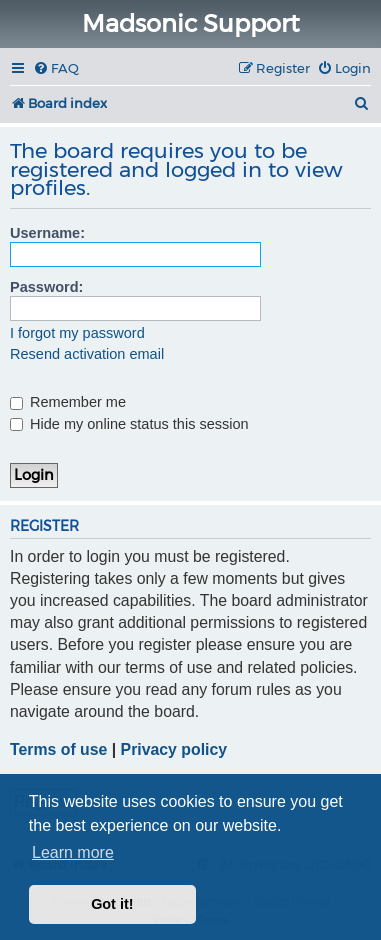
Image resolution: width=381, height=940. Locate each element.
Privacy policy (174, 749)
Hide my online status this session (129, 424)
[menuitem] (56, 68)
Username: (47, 233)
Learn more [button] (73, 852)
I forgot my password (77, 333)
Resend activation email (87, 354)
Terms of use (58, 749)
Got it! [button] (112, 904)
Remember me (68, 402)
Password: (46, 287)
